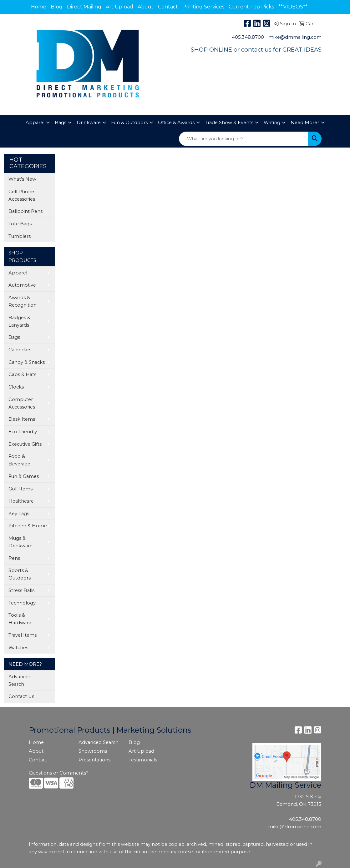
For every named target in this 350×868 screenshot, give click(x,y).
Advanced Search (20, 680)
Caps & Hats (22, 374)
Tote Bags (20, 224)
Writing (272, 123)
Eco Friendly (23, 432)
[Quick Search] (244, 139)
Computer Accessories (22, 403)
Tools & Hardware (20, 619)
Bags (61, 123)
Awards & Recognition (23, 301)
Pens (14, 558)
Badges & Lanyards (19, 321)
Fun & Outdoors (129, 123)
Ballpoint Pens (25, 211)
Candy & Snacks (27, 362)
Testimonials (143, 760)
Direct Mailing (84, 7)
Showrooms (93, 751)
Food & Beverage (19, 460)
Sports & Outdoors (20, 574)
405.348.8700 (248, 37)
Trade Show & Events (229, 123)
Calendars (20, 350)
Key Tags (19, 514)
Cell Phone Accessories (22, 195)
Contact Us (21, 696)
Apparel (35, 123)
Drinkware (89, 123)
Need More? (305, 123)
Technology (22, 603)
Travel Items (23, 635)
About (146, 7)
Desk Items (22, 419)
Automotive (22, 285)
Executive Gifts (25, 444)
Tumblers (20, 236)
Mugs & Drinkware (20, 542)
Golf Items (20, 489)
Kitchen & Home (28, 526)
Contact (168, 7)
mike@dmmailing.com (295, 37)
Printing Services (203, 7)
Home (39, 7)
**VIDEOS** (293, 7)
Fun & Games (24, 476)
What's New (22, 179)
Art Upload (119, 7)
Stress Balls (21, 590)
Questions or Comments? (59, 773)
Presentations (94, 760)
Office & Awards (176, 123)
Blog (57, 7)
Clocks (16, 387)
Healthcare (21, 501)
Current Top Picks (251, 7)
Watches (18, 648)
